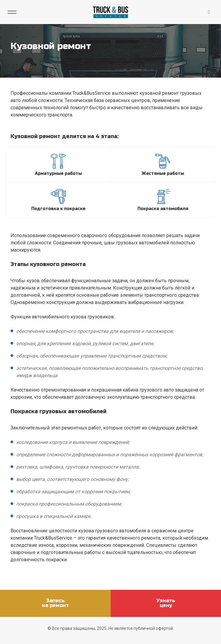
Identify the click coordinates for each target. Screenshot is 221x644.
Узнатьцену (166, 603)
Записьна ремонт (55, 603)
